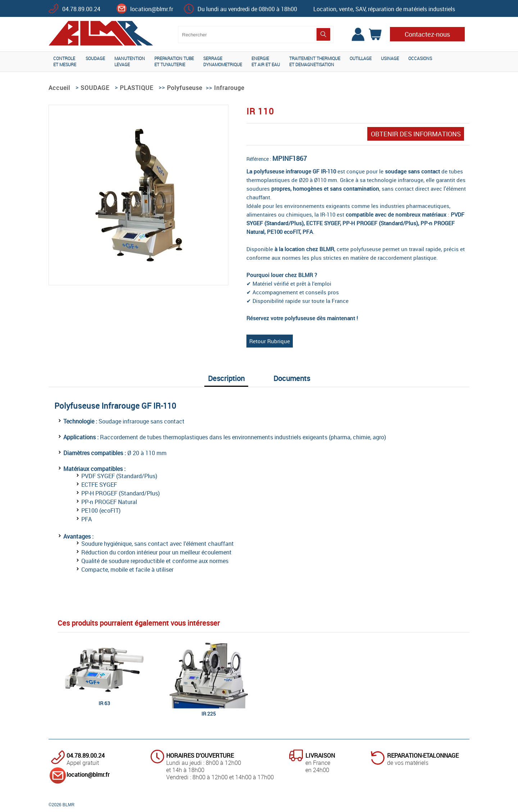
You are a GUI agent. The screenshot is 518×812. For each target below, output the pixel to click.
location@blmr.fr (152, 9)
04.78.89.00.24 (81, 9)
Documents (292, 378)
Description (226, 378)
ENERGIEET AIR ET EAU (266, 61)
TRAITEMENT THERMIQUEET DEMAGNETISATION (315, 61)
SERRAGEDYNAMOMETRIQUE (223, 61)
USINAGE (390, 58)
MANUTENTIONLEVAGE (130, 61)
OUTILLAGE (361, 58)
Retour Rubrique (270, 341)
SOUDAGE (95, 58)
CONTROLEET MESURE (65, 61)
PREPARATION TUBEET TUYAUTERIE (174, 61)
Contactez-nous (427, 34)
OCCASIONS (420, 58)
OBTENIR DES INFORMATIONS (416, 134)
